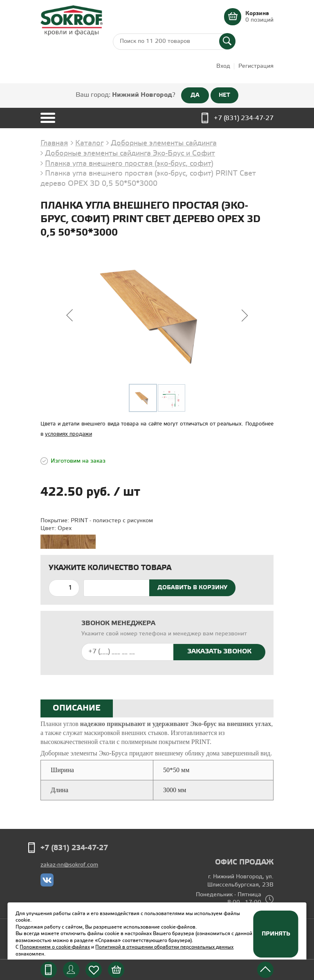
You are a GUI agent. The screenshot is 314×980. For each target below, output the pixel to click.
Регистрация (256, 66)
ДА (195, 95)
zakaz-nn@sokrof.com (69, 865)
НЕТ (224, 95)
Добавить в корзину (192, 588)
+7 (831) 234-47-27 (244, 118)
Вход (223, 66)
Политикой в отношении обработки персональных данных (164, 947)
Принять (276, 934)
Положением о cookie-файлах (55, 947)
